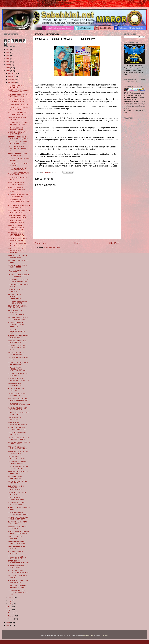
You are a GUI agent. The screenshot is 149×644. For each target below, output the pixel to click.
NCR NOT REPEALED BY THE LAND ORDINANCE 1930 (19, 281)
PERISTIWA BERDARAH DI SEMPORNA (18, 271)
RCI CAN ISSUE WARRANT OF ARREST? (18, 375)
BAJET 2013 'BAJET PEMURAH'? (15, 538)
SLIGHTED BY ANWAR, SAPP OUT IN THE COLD (19, 414)
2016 (8, 59)
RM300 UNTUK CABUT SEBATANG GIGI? (16, 567)
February (12, 616)
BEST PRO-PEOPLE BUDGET (19, 105)
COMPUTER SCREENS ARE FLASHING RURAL (18, 467)
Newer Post (41, 243)
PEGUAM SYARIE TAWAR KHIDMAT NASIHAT (17, 463)
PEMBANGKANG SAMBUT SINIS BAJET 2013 (17, 240)
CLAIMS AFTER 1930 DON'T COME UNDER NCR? (18, 518)
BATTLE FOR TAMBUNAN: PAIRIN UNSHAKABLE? (17, 143)
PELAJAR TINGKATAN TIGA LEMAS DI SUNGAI (18, 195)
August (11, 598)
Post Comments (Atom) (52, 248)
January (11, 619)
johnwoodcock (88, 635)
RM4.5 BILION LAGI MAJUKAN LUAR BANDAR (19, 207)
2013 (8, 68)
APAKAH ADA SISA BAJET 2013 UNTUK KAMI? (17, 169)
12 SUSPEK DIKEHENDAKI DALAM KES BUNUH (18, 96)
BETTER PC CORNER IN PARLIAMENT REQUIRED (18, 138)
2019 (8, 53)
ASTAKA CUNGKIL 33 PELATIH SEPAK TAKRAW (18, 513)
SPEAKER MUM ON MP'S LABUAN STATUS (17, 394)
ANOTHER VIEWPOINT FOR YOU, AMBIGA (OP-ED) (18, 318)
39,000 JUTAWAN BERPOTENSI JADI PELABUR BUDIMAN (16, 234)
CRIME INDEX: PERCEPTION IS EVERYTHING (18, 109)
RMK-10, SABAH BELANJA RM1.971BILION (17, 256)
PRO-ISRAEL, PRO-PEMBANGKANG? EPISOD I (19, 404)
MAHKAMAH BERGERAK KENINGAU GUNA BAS (17, 217)
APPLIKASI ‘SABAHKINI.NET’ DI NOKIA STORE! (18, 302)
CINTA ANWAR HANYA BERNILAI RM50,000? (17, 101)
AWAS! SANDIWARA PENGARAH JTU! (15, 384)
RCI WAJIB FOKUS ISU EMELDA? (16, 389)
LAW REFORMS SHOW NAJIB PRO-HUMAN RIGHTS (19, 438)
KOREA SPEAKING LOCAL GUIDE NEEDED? (17, 266)
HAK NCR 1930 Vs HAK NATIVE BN (16, 86)
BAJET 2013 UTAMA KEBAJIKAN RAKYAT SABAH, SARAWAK (16, 227)
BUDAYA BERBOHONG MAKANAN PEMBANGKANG (16, 488)
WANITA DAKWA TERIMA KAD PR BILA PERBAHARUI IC (19, 533)
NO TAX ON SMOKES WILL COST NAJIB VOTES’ (18, 113)
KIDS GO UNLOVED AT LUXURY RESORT (16, 353)
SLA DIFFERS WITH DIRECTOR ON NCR (16, 222)
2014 (8, 65)
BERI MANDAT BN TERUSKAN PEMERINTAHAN (19, 212)
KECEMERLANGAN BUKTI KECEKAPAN (17, 528)
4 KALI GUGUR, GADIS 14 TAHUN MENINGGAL (17, 184)
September (12, 83)
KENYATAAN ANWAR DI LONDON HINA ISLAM (17, 542)
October (11, 79)
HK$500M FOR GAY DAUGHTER (15, 419)
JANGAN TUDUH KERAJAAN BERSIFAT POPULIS (18, 91)
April (10, 610)
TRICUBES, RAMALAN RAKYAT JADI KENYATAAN (18, 380)
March (11, 613)
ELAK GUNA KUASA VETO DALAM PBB (17, 523)
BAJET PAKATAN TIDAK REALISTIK (16, 547)
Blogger (105, 635)
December (12, 73)
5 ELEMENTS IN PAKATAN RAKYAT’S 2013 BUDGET (18, 399)
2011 (8, 623)
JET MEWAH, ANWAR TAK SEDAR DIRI (17, 482)
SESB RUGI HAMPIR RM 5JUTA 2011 (17, 433)
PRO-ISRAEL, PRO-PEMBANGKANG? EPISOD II (18, 201)
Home (77, 243)
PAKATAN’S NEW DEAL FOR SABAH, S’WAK (18, 472)
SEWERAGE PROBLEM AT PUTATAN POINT (17, 154)
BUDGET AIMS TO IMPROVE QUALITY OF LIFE (18, 337)
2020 (8, 50)
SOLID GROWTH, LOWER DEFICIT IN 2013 (17, 307)
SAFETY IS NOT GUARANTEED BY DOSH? (18, 562)
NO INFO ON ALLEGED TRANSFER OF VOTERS (18, 428)
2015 (8, 62)
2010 (8, 626)
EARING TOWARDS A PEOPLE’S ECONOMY (17, 458)
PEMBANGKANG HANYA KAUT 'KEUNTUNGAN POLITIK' (17, 348)
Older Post (114, 243)
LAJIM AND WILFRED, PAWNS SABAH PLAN (19, 174)
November (12, 76)
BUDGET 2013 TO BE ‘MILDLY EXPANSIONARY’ (19, 363)
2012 (8, 71)
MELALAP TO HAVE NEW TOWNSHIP (17, 118)
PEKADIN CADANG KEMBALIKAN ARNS (16, 499)
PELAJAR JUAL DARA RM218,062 (16, 290)
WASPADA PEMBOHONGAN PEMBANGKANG (18, 409)
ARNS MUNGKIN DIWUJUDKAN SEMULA (17, 423)
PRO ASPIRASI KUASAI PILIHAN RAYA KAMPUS (17, 448)
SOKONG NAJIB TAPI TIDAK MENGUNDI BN (18, 581)
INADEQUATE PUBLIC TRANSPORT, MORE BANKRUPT (16, 324)
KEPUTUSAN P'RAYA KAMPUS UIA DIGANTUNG (18, 572)
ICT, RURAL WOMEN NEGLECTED (15, 552)
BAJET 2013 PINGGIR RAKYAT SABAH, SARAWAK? (16, 250)
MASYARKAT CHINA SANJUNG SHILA (15, 477)
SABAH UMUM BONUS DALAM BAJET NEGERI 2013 (17, 149)
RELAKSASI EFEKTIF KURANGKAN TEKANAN (18, 557)
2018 (8, 56)
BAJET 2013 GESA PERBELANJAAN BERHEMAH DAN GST (17, 369)
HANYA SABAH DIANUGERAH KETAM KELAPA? (19, 276)
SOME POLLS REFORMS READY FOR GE (17, 342)
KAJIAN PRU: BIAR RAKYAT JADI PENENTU (18, 453)
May (10, 607)
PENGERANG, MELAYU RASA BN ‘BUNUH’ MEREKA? (19, 123)
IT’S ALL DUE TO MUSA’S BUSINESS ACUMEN (17, 586)
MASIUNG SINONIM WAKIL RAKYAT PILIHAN (18, 133)
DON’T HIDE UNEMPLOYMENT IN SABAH (16, 331)
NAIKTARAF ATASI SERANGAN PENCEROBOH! (14, 296)
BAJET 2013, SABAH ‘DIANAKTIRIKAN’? (15, 128)
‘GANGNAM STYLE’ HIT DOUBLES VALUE (16, 503)
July (10, 601)
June (10, 604)
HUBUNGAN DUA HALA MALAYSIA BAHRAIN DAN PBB (18, 592)
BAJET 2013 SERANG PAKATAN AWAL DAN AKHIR (16, 189)
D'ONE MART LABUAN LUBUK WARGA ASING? (19, 443)
